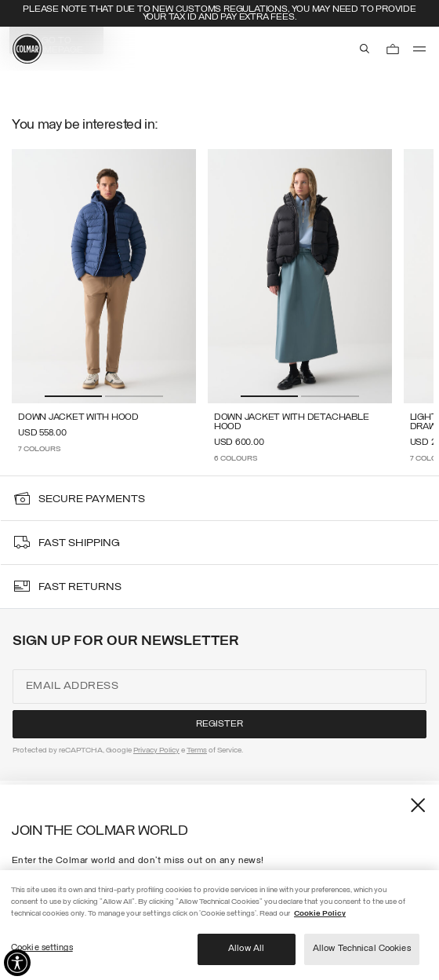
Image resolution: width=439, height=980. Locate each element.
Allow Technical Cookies (362, 949)
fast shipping (79, 543)
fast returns (80, 587)
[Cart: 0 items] (393, 49)
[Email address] (219, 687)
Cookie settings (42, 948)
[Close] (414, 810)
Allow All (246, 949)
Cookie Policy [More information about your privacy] (320, 914)
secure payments (92, 499)
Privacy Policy (156, 750)
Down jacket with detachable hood (292, 422)
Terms (197, 750)
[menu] (419, 49)
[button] (73, 396)
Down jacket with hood (78, 417)
